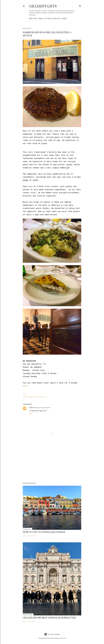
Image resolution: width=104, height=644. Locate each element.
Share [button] (24, 394)
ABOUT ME (33, 19)
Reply (31, 414)
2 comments (31, 621)
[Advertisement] (52, 463)
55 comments (32, 536)
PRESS (41, 19)
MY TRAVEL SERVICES (53, 19)
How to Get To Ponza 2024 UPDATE (44, 532)
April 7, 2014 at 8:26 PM (43, 408)
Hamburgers (31, 397)
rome (44, 397)
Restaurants (39, 397)
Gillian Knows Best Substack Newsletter (49, 618)
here (25, 386)
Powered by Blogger (52, 634)
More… (65, 19)
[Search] (80, 6)
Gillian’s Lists (43, 6)
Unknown (32, 408)
